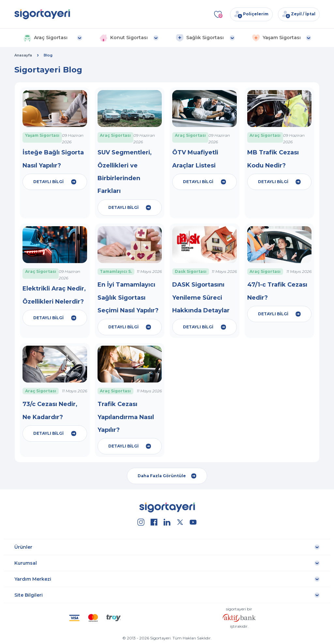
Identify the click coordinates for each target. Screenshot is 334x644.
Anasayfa (23, 55)
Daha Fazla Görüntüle (167, 476)
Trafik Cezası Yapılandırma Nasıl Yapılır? (126, 417)
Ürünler (23, 547)
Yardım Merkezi (33, 579)
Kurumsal (26, 563)
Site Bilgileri (29, 595)
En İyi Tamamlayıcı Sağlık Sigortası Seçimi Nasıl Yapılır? (128, 298)
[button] (53, 38)
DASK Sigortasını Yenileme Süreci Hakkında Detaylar (201, 298)
